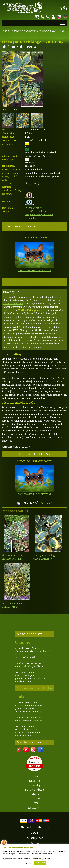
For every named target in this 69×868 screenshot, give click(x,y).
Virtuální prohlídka (34, 688)
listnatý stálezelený (35, 211)
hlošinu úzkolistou (13, 304)
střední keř (31, 218)
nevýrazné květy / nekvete (39, 215)
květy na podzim (34, 208)
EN (65, 16)
